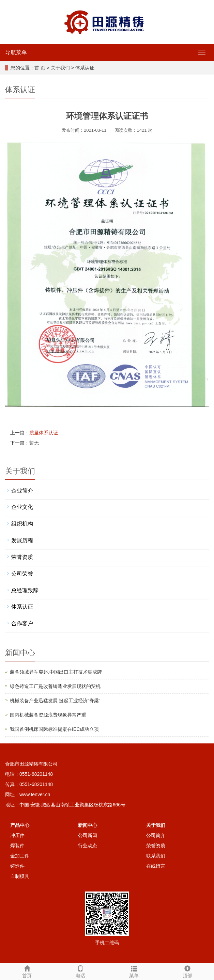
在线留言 (156, 866)
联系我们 (156, 856)
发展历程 (22, 540)
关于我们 (60, 68)
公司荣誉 (22, 574)
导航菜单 (16, 52)
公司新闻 (88, 835)
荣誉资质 (22, 557)
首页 (27, 971)
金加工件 (20, 856)
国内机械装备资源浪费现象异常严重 (48, 715)
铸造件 (17, 866)
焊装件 (17, 846)
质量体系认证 (44, 433)
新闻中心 (88, 825)
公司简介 (156, 835)
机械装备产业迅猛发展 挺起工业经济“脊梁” (55, 701)
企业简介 (22, 491)
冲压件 (17, 835)
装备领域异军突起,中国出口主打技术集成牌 (56, 672)
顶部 (187, 971)
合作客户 (22, 623)
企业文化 (22, 507)
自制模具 (20, 876)
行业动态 (88, 846)
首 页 (40, 68)
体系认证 (22, 607)
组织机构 (22, 524)
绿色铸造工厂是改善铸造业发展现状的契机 (55, 686)
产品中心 (20, 825)
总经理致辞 (25, 590)
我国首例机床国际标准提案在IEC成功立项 (54, 729)
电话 (80, 971)
